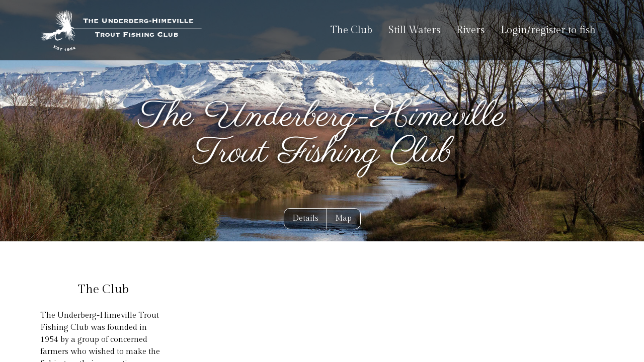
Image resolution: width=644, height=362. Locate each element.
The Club (351, 30)
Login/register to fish (548, 30)
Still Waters (414, 30)
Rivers (470, 30)
